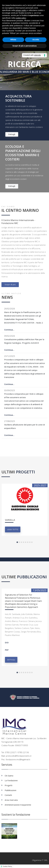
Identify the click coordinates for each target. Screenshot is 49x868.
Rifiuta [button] (13, 40)
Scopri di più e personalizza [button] (24, 46)
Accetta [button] (36, 40)
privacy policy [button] (21, 10)
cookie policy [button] (21, 18)
